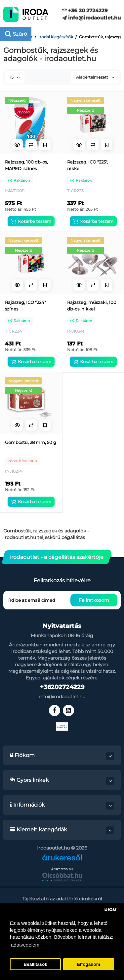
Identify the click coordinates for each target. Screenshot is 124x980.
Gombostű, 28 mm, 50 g (31, 442)
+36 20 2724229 (85, 10)
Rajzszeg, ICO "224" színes (25, 306)
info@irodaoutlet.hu (91, 18)
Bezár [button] (110, 909)
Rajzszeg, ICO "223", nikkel (88, 165)
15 (15, 77)
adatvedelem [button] (25, 945)
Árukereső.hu (62, 869)
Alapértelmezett (95, 77)
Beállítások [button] (35, 964)
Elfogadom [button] (89, 964)
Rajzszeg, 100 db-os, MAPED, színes (26, 165)
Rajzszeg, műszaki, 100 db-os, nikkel (92, 306)
